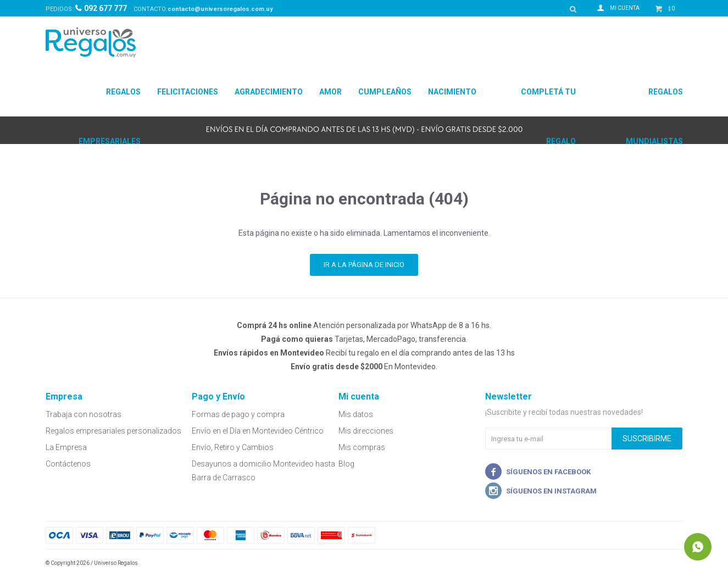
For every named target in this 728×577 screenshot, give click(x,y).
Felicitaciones (188, 92)
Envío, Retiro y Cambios (233, 447)
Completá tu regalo (548, 102)
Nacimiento (452, 92)
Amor (330, 92)
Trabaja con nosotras (84, 414)
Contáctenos (68, 464)
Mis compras (362, 447)
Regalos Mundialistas (654, 102)
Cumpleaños (385, 92)
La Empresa (66, 447)
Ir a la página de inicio (364, 265)
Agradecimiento (269, 92)
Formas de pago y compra (238, 414)
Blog (346, 464)
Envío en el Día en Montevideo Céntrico (258, 431)
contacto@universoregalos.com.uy (220, 9)
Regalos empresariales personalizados (113, 431)
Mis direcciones (366, 431)
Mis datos (356, 414)
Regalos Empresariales (110, 102)
